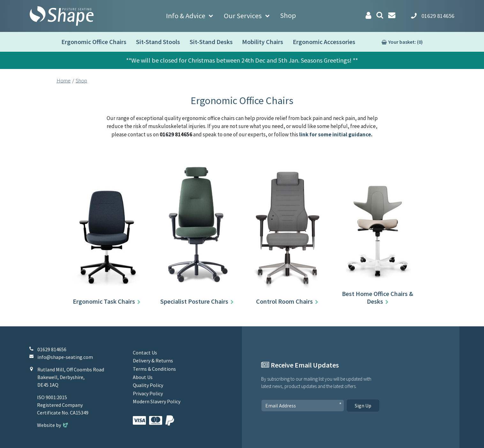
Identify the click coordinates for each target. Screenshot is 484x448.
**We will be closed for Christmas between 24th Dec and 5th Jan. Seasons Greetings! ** (242, 60)
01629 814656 (52, 349)
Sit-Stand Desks (211, 42)
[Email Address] (303, 406)
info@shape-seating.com (65, 357)
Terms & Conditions (154, 369)
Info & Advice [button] (186, 16)
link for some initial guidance (335, 134)
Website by (53, 425)
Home (64, 80)
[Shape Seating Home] (62, 16)
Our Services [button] (243, 16)
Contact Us (145, 353)
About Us (143, 377)
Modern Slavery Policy (157, 401)
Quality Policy (148, 385)
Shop (288, 15)
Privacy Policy (148, 393)
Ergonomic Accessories (324, 42)
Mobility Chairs (263, 42)
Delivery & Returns (153, 361)
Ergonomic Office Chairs (94, 42)
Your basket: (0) (405, 42)
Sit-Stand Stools (158, 42)
